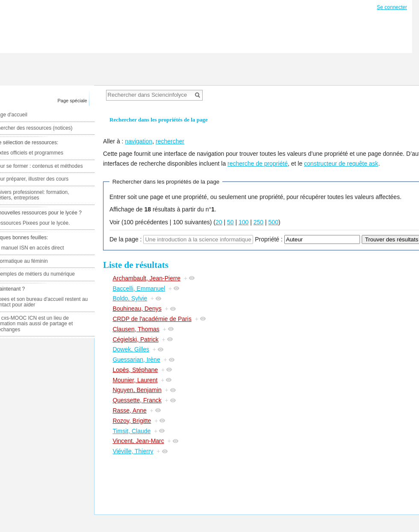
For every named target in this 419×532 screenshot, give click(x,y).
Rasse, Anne (129, 410)
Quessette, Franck (137, 400)
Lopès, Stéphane (135, 370)
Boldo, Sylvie (130, 298)
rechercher (170, 141)
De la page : (126, 239)
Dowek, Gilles (131, 349)
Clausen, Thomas (136, 329)
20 (219, 222)
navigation (139, 141)
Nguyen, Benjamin (137, 390)
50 (230, 222)
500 (273, 222)
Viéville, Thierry (133, 451)
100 (243, 222)
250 (258, 222)
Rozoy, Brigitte (132, 421)
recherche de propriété (258, 163)
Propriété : (269, 239)
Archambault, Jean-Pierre (146, 278)
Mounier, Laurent (135, 380)
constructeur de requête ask (341, 163)
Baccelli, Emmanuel (139, 288)
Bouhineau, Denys (137, 309)
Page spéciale (72, 101)
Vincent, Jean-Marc (138, 441)
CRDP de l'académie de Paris (152, 319)
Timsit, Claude (131, 431)
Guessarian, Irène (136, 360)
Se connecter (392, 7)
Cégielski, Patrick (135, 339)
